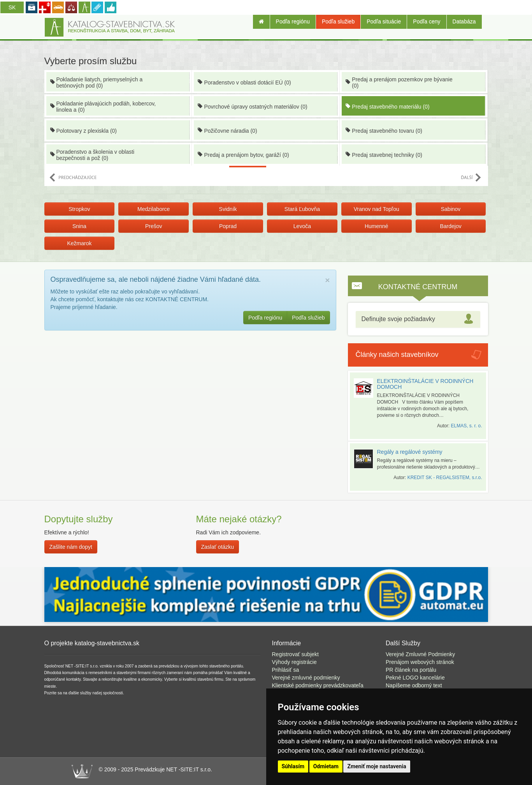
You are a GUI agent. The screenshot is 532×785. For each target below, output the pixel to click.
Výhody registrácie (294, 662)
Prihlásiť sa (286, 670)
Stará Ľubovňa (302, 209)
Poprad (228, 226)
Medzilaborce (154, 209)
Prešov (154, 226)
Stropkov (79, 209)
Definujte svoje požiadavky (398, 319)
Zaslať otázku (218, 547)
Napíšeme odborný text (414, 685)
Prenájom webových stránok (420, 662)
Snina (79, 226)
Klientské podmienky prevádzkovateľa (318, 685)
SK (12, 7)
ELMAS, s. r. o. (466, 426)
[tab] (418, 319)
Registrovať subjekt (295, 654)
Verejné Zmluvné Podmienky (420, 654)
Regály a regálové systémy (410, 452)
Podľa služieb (338, 21)
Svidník (228, 209)
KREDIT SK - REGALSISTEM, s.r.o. (445, 478)
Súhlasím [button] (293, 766)
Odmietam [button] (326, 766)
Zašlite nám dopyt (71, 547)
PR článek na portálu (411, 670)
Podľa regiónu (293, 21)
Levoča (302, 226)
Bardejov (450, 226)
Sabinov (451, 209)
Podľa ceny (427, 21)
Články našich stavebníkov (397, 355)
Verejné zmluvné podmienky (306, 678)
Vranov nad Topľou (377, 209)
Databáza (464, 21)
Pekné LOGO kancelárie (415, 678)
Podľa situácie (384, 21)
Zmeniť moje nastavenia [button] (377, 766)
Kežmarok (79, 243)
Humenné (377, 226)
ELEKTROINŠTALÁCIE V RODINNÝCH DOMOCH (425, 384)
